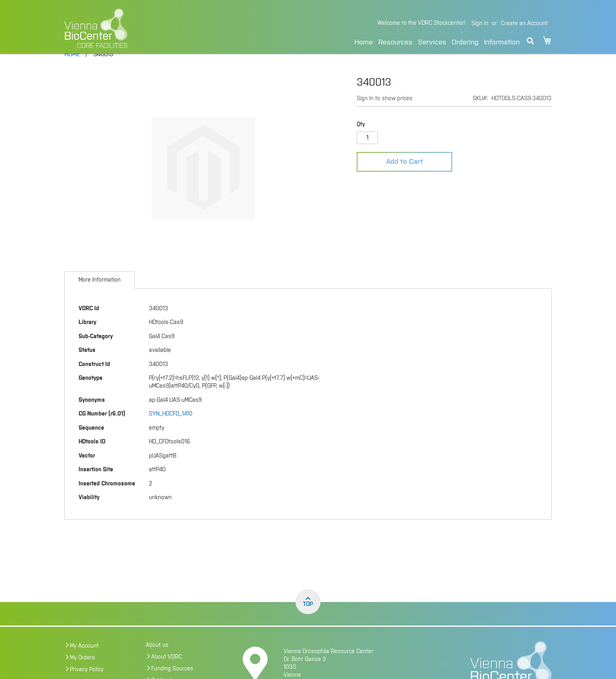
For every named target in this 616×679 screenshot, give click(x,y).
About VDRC (167, 674)
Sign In (480, 24)
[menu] (437, 41)
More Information (100, 296)
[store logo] (150, 28)
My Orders (82, 674)
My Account (84, 663)
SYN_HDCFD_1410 (171, 430)
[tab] (100, 296)
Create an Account (524, 24)
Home (364, 42)
